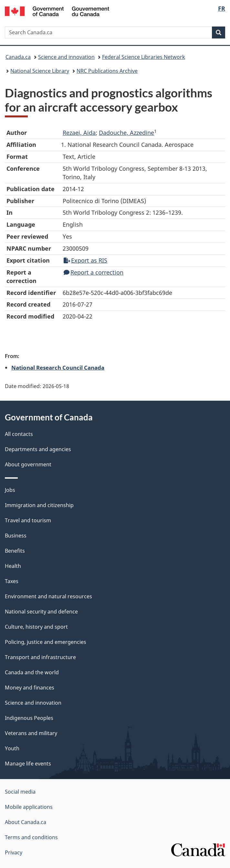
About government (28, 464)
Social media (20, 792)
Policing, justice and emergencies (46, 642)
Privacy (14, 852)
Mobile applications (29, 807)
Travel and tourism (28, 520)
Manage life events (28, 764)
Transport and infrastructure (40, 657)
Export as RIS (85, 260)
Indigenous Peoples (29, 718)
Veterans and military (31, 733)
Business (16, 536)
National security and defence (41, 612)
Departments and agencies (38, 449)
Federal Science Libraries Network (144, 57)
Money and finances (30, 688)
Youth (12, 748)
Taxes (12, 581)
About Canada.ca (26, 822)
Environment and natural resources (48, 596)
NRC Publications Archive (107, 71)
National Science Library (40, 71)
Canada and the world (32, 672)
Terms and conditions (31, 837)
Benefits (15, 551)
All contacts (19, 434)
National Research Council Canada (58, 367)
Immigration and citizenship (39, 505)
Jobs (10, 490)
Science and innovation (66, 57)
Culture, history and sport (36, 627)
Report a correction (94, 272)
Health (13, 566)
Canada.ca (18, 57)
